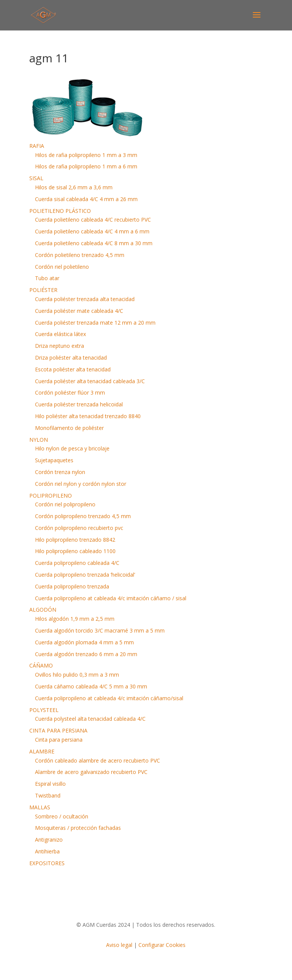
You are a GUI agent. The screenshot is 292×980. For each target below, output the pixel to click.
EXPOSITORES (47, 863)
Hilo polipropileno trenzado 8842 (75, 540)
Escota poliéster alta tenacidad (73, 369)
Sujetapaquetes (54, 460)
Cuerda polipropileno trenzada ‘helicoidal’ (85, 575)
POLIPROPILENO (51, 496)
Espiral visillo (50, 784)
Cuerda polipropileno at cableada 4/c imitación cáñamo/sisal (109, 698)
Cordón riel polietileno (62, 267)
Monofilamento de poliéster (69, 428)
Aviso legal (119, 945)
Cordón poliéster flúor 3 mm (70, 392)
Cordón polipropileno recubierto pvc (79, 528)
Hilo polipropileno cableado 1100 (75, 551)
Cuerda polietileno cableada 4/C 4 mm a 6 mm (92, 231)
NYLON (39, 440)
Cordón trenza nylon (60, 472)
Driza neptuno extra (60, 346)
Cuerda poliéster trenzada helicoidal (79, 404)
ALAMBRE (42, 751)
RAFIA (37, 146)
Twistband (48, 795)
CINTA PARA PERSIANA (58, 730)
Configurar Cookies (162, 945)
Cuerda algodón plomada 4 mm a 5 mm (84, 642)
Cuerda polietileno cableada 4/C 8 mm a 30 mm (94, 243)
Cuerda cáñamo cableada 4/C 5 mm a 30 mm (91, 686)
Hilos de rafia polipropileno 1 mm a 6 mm (86, 166)
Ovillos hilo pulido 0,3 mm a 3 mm (77, 675)
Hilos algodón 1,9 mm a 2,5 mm (75, 619)
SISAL (36, 178)
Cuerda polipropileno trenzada (72, 586)
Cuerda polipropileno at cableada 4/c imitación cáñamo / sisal (111, 598)
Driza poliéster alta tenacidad (71, 358)
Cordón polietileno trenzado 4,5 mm (80, 255)
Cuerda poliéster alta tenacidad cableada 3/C (90, 381)
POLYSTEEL (44, 710)
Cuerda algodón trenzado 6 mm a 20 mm (86, 654)
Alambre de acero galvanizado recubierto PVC (91, 772)
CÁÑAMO (41, 665)
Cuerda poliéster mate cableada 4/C (79, 311)
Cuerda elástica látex (60, 334)
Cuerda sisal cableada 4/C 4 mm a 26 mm (86, 199)
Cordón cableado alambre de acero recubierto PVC (98, 760)
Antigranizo (49, 840)
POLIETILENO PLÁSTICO (60, 211)
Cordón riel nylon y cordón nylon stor (81, 484)
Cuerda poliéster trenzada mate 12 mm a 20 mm (95, 323)
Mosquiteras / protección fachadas (78, 828)
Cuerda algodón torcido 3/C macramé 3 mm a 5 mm (100, 630)
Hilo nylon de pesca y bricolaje (72, 448)
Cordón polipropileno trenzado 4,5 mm (83, 516)
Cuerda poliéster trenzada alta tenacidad (85, 299)
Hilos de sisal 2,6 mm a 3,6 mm (74, 187)
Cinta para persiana (59, 740)
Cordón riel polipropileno (65, 504)
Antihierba (47, 851)
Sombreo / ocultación (62, 816)
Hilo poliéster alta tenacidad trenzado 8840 (88, 416)
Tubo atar (47, 278)
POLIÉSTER (43, 290)
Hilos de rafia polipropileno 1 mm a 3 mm (86, 155)
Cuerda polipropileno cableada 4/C (77, 563)
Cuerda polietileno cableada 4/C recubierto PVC (93, 220)
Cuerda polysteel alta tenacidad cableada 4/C (90, 719)
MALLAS (40, 807)
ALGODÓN (43, 610)
